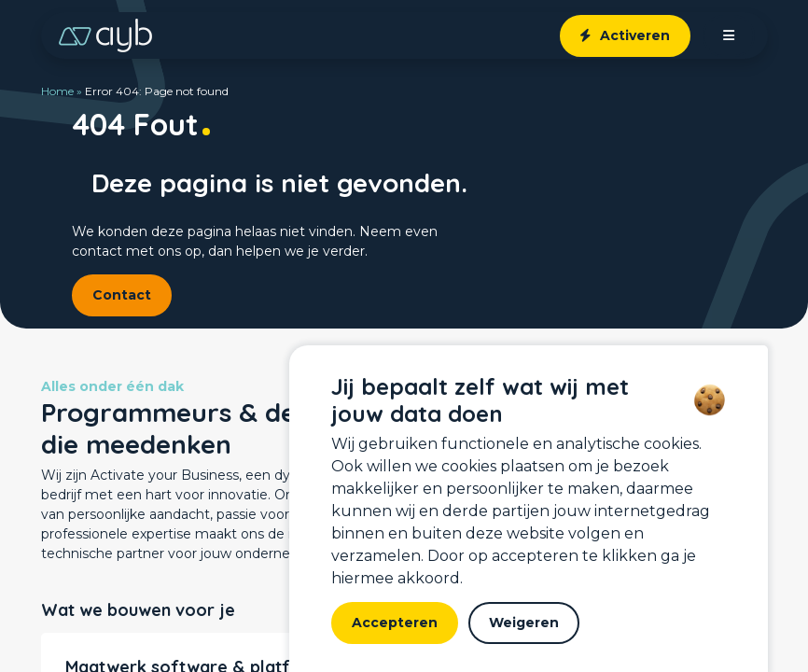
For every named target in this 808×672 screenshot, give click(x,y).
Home (57, 91)
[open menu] (729, 36)
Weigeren (524, 623)
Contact (122, 295)
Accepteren (395, 623)
